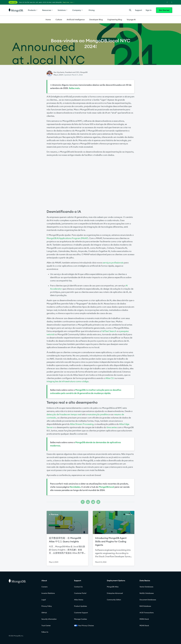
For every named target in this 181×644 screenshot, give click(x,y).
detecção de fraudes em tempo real (64, 414)
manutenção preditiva (98, 414)
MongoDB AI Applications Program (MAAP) (67, 238)
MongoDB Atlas (113, 587)
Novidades (75, 487)
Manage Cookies (81, 619)
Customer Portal (80, 593)
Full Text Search (109, 331)
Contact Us (78, 587)
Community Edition (114, 600)
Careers (44, 587)
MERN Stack (144, 619)
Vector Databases (146, 587)
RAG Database (145, 606)
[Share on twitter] (98, 502)
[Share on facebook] (83, 502)
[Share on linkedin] (88, 502)
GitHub (44, 613)
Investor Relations (48, 593)
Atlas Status (79, 600)
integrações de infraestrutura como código (68, 381)
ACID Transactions (147, 613)
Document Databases (148, 600)
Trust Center (46, 626)
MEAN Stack (144, 626)
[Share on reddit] (93, 502)
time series (112, 427)
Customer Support (81, 613)
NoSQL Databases (147, 593)
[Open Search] (130, 10)
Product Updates (81, 606)
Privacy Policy (47, 606)
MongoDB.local (106, 487)
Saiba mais (74, 88)
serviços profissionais (113, 263)
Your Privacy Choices (84, 626)
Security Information (49, 619)
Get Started (164, 10)
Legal (44, 600)
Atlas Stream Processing (82, 424)
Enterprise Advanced (115, 593)
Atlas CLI (110, 378)
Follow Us (45, 632)
